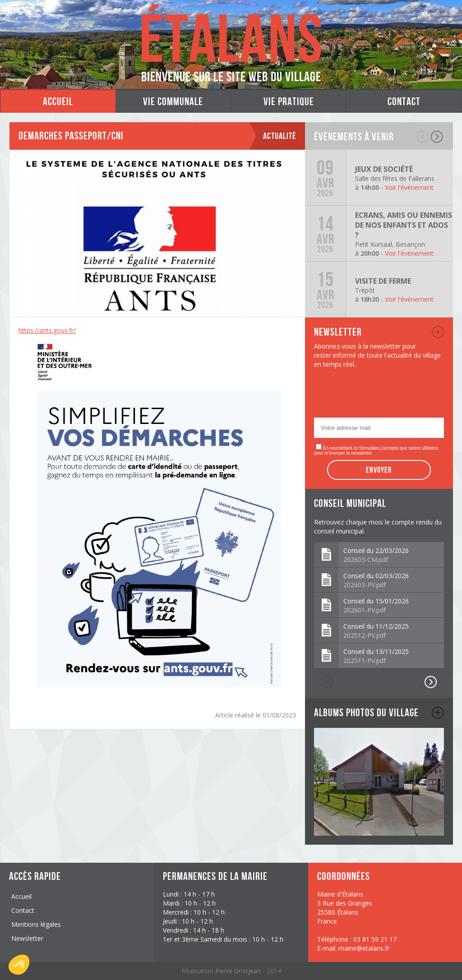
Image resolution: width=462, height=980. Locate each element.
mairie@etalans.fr (364, 948)
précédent (423, 137)
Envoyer (379, 470)
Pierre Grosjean (239, 971)
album (438, 713)
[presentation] (383, 396)
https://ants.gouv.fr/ (47, 330)
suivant (437, 137)
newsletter (438, 332)
